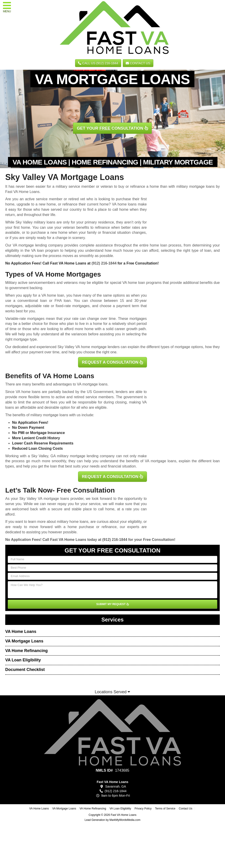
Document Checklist (25, 670)
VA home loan (53, 295)
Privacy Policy (143, 809)
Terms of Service (165, 809)
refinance (109, 527)
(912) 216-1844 (104, 263)
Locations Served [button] (112, 692)
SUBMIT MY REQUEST (112, 604)
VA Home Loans (21, 632)
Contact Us (138, 63)
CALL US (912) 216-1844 (98, 63)
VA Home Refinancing (26, 651)
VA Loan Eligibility (23, 660)
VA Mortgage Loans (24, 641)
